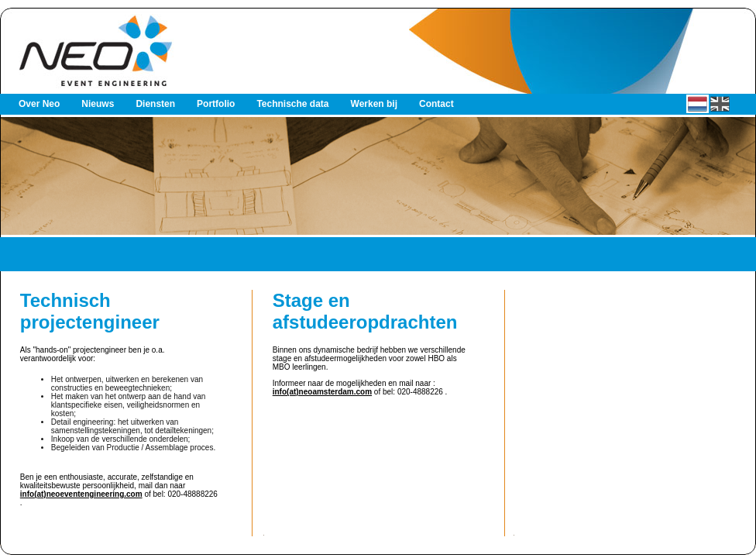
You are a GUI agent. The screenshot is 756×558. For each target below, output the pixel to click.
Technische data (292, 104)
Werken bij (374, 104)
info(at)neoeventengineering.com (81, 494)
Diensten (155, 104)
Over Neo (39, 104)
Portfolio (216, 104)
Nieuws (98, 104)
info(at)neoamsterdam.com (322, 392)
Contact (436, 104)
